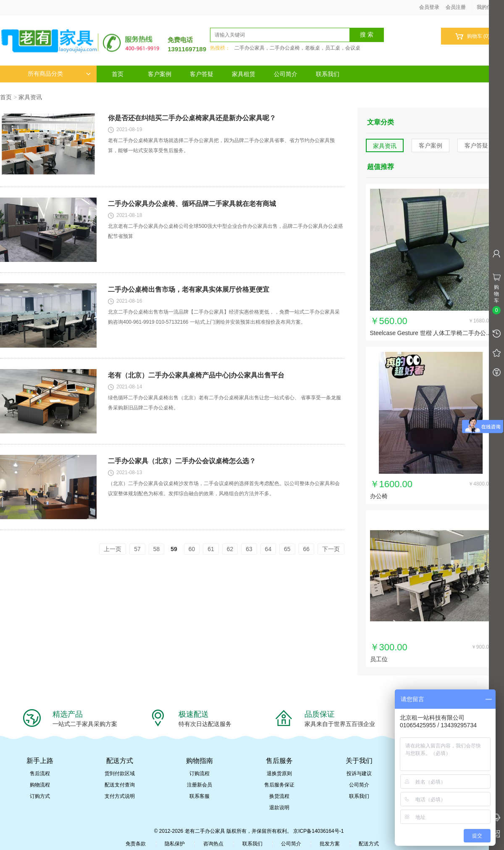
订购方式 (40, 796)
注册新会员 (199, 785)
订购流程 (199, 773)
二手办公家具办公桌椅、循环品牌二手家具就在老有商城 (192, 204)
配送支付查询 (120, 785)
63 (249, 549)
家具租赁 (244, 74)
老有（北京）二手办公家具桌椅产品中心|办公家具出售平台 (196, 375)
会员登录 (429, 7)
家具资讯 (30, 97)
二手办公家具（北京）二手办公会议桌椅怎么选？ (182, 461)
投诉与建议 (359, 773)
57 (137, 549)
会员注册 (456, 7)
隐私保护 (175, 844)
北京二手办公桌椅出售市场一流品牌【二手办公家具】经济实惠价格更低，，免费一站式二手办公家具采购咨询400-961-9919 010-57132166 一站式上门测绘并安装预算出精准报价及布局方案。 (224, 317)
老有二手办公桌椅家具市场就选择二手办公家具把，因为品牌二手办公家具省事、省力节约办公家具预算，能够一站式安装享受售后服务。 (221, 145)
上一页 (113, 549)
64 (268, 549)
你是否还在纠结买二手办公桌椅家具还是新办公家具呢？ (192, 118)
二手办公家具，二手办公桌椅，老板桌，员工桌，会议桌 (297, 48)
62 (230, 549)
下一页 (331, 549)
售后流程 (40, 773)
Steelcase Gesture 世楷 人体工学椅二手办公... (431, 333)
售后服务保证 (279, 785)
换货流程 (279, 796)
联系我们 (328, 74)
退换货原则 (279, 773)
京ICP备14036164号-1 (318, 831)
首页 (118, 74)
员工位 (379, 659)
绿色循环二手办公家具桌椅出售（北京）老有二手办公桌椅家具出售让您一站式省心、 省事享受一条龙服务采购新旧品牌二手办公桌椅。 (224, 403)
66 (307, 549)
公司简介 (286, 74)
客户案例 (160, 74)
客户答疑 (202, 74)
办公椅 (379, 496)
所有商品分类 (59, 74)
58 (157, 549)
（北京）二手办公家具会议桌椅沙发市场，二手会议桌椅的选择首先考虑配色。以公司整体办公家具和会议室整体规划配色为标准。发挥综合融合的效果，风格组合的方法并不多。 (224, 488)
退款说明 (279, 808)
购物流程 (40, 785)
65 (287, 549)
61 (211, 549)
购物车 (472, 36)
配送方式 (369, 844)
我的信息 (490, 7)
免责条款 (136, 844)
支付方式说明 (120, 796)
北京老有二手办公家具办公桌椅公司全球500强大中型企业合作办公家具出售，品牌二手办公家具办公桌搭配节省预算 (226, 231)
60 (192, 549)
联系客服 (199, 796)
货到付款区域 (120, 773)
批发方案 (330, 844)
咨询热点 (213, 844)
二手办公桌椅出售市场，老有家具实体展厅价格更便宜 (189, 289)
